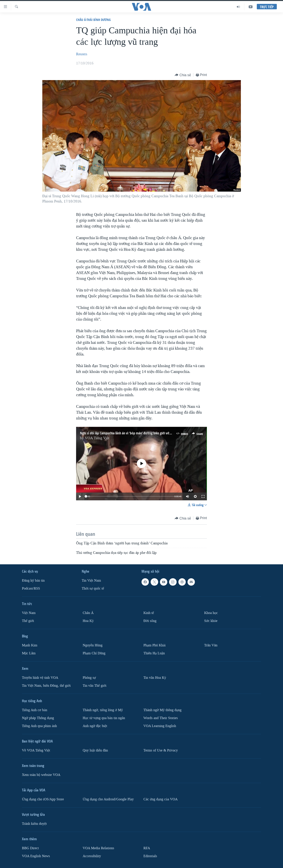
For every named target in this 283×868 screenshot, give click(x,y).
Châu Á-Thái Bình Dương (93, 20)
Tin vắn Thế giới (95, 686)
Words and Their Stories (161, 718)
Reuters (82, 54)
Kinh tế (149, 613)
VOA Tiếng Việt (97, 438)
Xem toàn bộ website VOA (41, 775)
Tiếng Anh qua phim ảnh (39, 726)
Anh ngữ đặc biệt (95, 726)
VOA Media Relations (98, 848)
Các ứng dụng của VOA (161, 799)
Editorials (150, 856)
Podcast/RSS (31, 588)
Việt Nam (29, 613)
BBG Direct (30, 848)
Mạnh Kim (30, 645)
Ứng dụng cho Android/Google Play (108, 799)
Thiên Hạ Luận (154, 653)
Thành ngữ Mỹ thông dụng (162, 710)
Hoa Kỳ (88, 621)
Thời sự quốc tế (93, 588)
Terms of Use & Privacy (161, 750)
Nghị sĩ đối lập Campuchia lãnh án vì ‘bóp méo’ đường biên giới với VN (127, 433)
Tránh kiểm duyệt (34, 824)
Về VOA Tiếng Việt (36, 750)
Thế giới (28, 621)
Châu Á (88, 613)
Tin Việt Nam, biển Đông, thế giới (46, 686)
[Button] (183, 75)
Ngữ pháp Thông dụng (38, 718)
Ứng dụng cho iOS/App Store (43, 799)
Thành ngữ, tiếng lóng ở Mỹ (103, 710)
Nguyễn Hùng (93, 645)
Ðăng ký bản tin (33, 581)
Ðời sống (150, 621)
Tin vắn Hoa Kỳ (155, 678)
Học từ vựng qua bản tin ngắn (104, 718)
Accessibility (92, 856)
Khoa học (211, 613)
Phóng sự (89, 678)
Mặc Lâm (29, 653)
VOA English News (36, 856)
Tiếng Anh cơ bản (35, 710)
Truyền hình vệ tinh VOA (40, 678)
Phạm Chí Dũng (94, 653)
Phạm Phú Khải (155, 645)
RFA (147, 848)
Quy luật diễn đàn (95, 750)
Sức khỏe (211, 621)
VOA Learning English (160, 726)
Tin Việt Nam (91, 581)
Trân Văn (211, 645)
